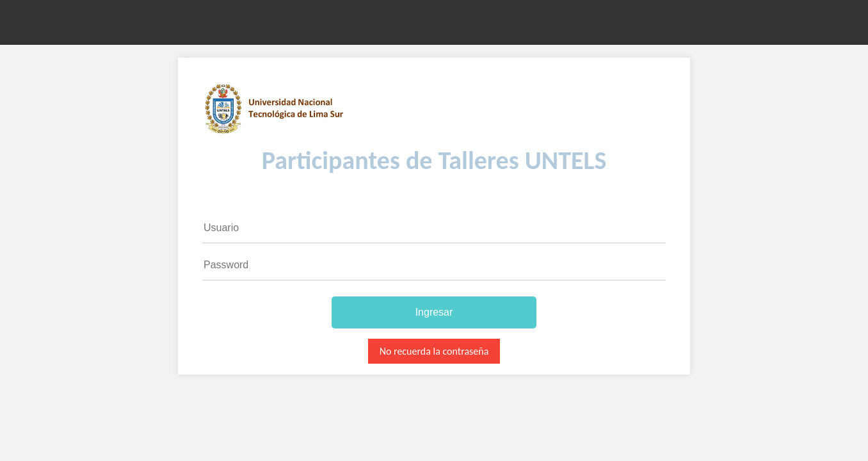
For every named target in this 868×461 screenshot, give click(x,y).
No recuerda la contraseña (434, 351)
